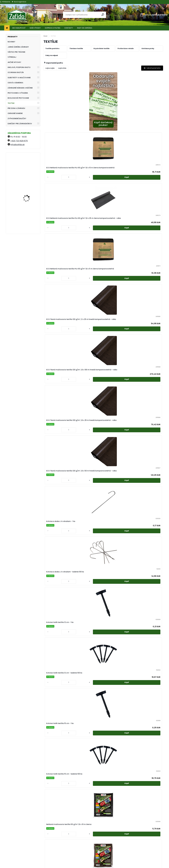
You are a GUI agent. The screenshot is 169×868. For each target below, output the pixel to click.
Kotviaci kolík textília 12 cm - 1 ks (118, 230)
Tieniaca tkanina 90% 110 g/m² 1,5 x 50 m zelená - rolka (58, 750)
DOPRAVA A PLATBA (53, 28)
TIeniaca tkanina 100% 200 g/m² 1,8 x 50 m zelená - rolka (118, 634)
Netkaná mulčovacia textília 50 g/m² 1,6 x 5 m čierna (148, 343)
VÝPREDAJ (12, 57)
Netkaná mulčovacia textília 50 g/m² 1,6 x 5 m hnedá (58, 401)
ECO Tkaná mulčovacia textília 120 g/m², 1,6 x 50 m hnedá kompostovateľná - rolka (147, 172)
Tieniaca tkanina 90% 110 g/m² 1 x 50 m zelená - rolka (147, 692)
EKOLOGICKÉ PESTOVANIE (18, 98)
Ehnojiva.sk (141, 851)
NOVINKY (11, 42)
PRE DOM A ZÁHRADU (16, 108)
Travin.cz (141, 862)
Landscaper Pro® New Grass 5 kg (28, 164)
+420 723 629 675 (19, 141)
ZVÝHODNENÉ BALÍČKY (17, 119)
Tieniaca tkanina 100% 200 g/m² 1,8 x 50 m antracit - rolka (87, 634)
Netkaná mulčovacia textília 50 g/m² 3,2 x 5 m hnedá (88, 459)
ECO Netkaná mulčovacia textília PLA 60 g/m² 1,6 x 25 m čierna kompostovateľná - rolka (118, 111)
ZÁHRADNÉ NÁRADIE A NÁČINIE (20, 88)
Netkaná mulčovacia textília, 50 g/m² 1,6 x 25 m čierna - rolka (118, 459)
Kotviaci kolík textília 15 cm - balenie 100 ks (88, 286)
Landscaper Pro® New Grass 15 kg (28, 193)
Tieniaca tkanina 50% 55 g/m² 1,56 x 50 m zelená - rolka (86, 692)
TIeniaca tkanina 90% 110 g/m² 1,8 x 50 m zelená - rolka (118, 750)
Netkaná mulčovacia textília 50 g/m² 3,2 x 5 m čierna (58, 459)
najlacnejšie (50, 68)
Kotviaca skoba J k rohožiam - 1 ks (58, 230)
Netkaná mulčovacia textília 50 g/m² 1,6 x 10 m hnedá (148, 286)
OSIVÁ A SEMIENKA (15, 83)
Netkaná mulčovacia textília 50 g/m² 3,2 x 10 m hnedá (118, 401)
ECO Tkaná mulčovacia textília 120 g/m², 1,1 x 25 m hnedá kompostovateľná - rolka (57, 172)
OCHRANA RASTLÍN (16, 72)
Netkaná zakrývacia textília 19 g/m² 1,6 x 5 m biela (117, 517)
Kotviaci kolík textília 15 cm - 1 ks (58, 286)
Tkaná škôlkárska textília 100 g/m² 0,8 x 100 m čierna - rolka (103, 808)
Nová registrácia (20, 2)
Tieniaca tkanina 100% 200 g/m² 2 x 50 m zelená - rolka (58, 692)
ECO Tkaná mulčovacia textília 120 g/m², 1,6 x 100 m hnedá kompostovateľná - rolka (87, 172)
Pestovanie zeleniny (72, 842)
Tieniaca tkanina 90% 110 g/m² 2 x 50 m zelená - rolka (147, 750)
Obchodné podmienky (84, 851)
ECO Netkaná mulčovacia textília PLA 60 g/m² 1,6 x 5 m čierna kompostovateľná (147, 111)
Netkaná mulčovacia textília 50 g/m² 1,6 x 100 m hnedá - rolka (118, 343)
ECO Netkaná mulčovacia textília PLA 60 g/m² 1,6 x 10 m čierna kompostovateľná (88, 111)
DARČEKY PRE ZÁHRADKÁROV (20, 124)
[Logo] (16, 15)
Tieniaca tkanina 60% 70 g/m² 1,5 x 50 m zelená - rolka (118, 692)
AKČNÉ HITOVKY (14, 62)
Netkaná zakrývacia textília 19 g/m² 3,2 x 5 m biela (58, 576)
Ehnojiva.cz (141, 859)
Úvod (45, 36)
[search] (104, 15)
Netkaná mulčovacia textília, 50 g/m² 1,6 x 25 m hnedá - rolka (148, 459)
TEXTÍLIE (11, 103)
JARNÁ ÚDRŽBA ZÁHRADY (18, 47)
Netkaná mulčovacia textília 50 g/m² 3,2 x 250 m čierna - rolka (148, 401)
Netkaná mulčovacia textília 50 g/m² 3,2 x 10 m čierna (88, 401)
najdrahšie (62, 68)
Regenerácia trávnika (90, 842)
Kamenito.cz (141, 857)
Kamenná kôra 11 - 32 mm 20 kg (28, 219)
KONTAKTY (69, 28)
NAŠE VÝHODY (35, 28)
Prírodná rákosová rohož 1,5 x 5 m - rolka (118, 576)
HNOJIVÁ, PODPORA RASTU (19, 67)
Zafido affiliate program (84, 862)
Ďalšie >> (107, 834)
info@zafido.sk (18, 145)
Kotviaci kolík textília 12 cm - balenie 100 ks (147, 230)
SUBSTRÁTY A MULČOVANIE (19, 78)
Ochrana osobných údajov (84, 854)
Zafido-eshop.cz (141, 854)
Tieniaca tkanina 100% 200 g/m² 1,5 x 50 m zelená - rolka (58, 634)
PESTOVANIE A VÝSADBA (18, 93)
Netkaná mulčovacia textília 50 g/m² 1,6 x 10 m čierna (118, 286)
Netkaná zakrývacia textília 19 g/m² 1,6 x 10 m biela (58, 517)
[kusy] (80, 127)
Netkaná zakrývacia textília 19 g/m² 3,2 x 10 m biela (147, 517)
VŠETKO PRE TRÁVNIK (16, 52)
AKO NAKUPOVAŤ (19, 28)
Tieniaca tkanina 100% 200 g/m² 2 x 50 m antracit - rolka (147, 634)
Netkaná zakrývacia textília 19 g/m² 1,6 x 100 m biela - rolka (87, 517)
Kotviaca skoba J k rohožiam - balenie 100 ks (88, 230)
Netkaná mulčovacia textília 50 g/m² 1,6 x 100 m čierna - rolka (88, 343)
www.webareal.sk (93, 866)
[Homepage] (7, 28)
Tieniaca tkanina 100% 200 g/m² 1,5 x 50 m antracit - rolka (147, 576)
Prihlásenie (6, 2)
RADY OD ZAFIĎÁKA (85, 28)
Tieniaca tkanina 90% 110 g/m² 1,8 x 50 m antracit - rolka (87, 750)
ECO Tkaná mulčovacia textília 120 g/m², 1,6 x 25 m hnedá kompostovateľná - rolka (117, 172)
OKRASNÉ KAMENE (15, 113)
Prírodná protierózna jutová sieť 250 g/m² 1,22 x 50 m (88, 576)
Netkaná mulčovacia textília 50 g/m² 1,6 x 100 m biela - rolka (58, 343)
